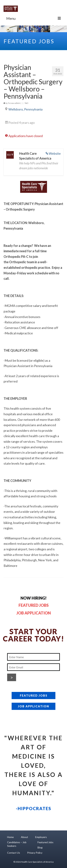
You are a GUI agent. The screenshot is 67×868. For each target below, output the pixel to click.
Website (55, 153)
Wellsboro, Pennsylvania (25, 109)
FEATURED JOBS (34, 695)
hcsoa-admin (14, 103)
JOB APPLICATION (33, 706)
